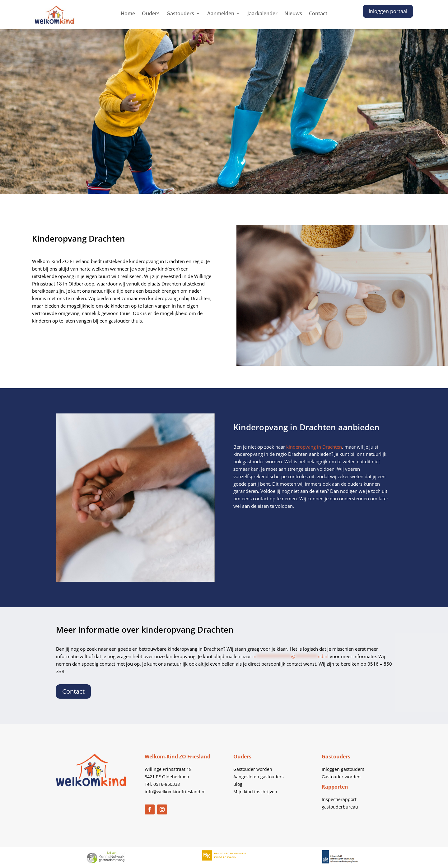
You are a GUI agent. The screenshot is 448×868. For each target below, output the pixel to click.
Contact (318, 14)
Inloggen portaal (388, 11)
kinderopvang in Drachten (314, 447)
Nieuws (293, 14)
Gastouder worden (253, 769)
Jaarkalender (262, 14)
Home (128, 14)
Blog (238, 784)
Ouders (151, 14)
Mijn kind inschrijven (255, 792)
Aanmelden (221, 14)
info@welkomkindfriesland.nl (175, 792)
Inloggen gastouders (343, 769)
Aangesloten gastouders (259, 777)
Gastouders (180, 14)
